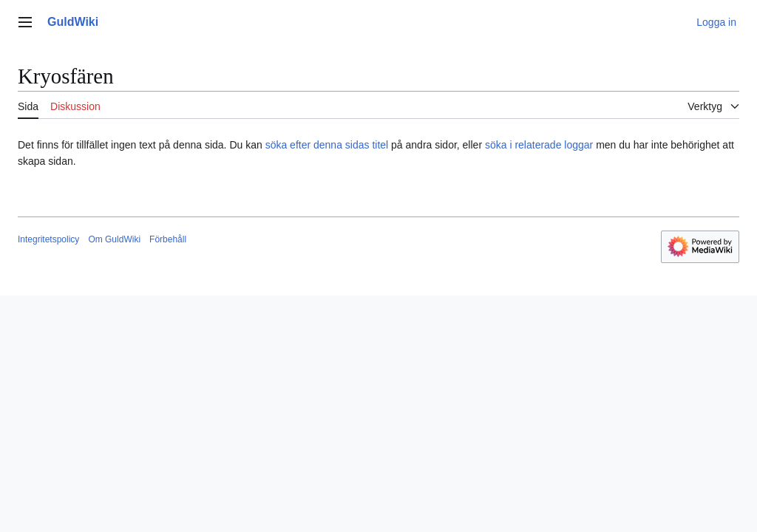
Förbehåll (168, 239)
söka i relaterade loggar (539, 145)
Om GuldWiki (114, 239)
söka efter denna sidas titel (327, 145)
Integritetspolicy (48, 239)
